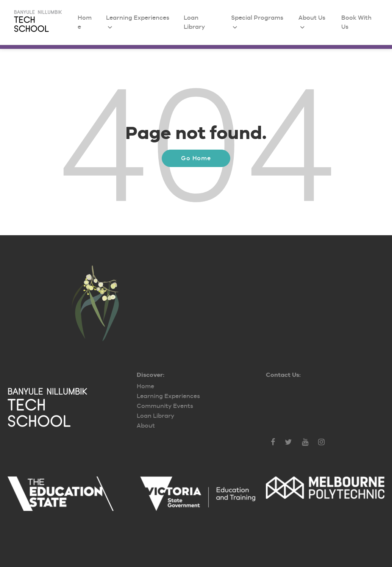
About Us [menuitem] (312, 18)
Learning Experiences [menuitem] (138, 18)
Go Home (196, 158)
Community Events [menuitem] (165, 406)
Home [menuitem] (145, 386)
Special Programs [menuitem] (257, 18)
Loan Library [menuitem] (155, 416)
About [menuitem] (146, 426)
